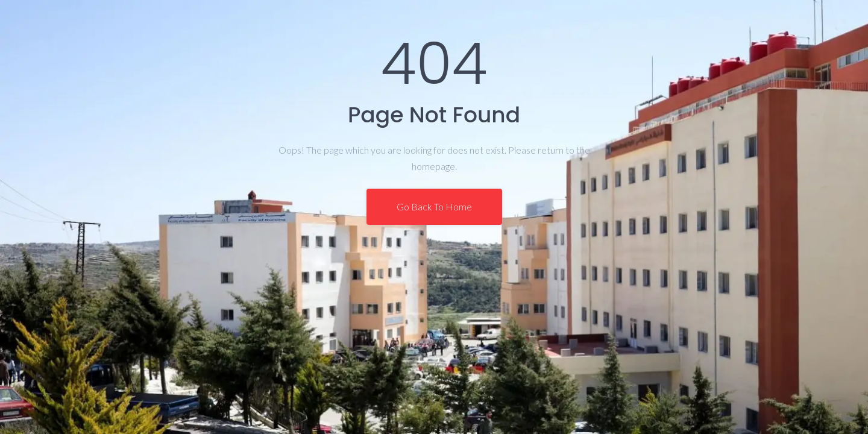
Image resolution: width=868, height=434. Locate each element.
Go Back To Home (434, 206)
